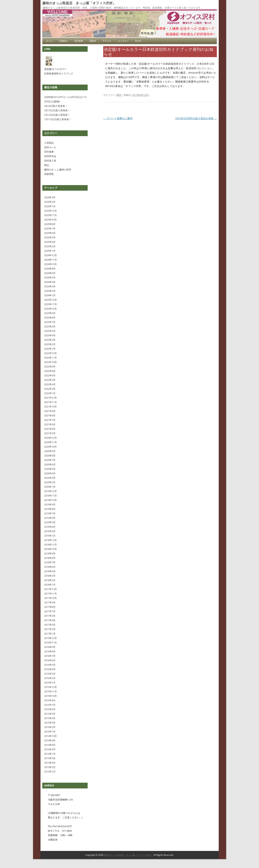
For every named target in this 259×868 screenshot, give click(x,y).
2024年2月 (50, 291)
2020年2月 (50, 482)
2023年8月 (50, 318)
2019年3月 (50, 531)
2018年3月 (50, 576)
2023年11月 (51, 304)
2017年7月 (50, 611)
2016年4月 (50, 669)
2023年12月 (51, 300)
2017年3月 (50, 625)
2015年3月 (50, 723)
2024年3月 (50, 286)
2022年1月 (50, 393)
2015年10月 (51, 696)
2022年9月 (50, 366)
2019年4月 (50, 527)
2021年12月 (51, 398)
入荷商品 (49, 143)
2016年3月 (50, 674)
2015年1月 (50, 731)
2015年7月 (50, 705)
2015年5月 (50, 714)
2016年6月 (50, 660)
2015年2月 (50, 727)
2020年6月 (50, 464)
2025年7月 (50, 228)
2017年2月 (50, 629)
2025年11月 (51, 215)
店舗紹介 (63, 41)
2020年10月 (51, 447)
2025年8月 (50, 224)
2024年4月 (50, 282)
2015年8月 (50, 700)
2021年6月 (50, 424)
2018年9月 (50, 553)
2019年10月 (51, 500)
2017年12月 (51, 589)
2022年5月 (50, 380)
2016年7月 (50, 656)
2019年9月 (50, 504)
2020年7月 (50, 460)
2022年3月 (50, 389)
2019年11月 (51, 496)
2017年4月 (50, 620)
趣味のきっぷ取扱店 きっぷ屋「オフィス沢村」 (79, 3)
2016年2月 (50, 678)
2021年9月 (50, 411)
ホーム (49, 41)
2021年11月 (51, 402)
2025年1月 (50, 251)
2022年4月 (50, 384)
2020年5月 (50, 469)
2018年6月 (50, 567)
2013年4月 (50, 763)
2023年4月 (50, 335)
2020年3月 (50, 478)
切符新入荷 (50, 161)
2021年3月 (50, 433)
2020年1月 (50, 487)
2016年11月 (51, 642)
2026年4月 (50, 197)
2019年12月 (51, 491)
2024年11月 (51, 260)
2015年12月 (51, 687)
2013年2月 (50, 767)
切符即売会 (50, 156)
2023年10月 (51, 309)
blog (138, 41)
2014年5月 (50, 749)
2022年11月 (51, 358)
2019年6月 (50, 518)
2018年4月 (50, 571)
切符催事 (79, 41)
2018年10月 (51, 549)
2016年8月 (50, 651)
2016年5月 (50, 665)
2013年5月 (50, 758)
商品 (119, 95)
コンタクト (123, 41)
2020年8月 (50, 456)
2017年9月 (50, 602)
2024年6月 (50, 273)
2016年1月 (50, 683)
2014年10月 (51, 736)
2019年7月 (50, 513)
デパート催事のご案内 (118, 118)
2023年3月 (50, 340)
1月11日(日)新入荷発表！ (58, 119)
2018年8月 (50, 558)
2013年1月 (50, 772)
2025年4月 (50, 242)
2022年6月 (50, 375)
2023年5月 (50, 331)
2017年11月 (51, 594)
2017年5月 (50, 616)
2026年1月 (50, 206)
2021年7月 (50, 420)
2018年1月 (50, 585)
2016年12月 (51, 638)
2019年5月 (50, 522)
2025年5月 (50, 237)
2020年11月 (51, 442)
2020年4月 (50, 473)
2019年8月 (50, 509)
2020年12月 (51, 438)
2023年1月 (50, 349)
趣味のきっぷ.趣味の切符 (58, 170)
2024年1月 (50, 295)
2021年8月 (50, 415)
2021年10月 (51, 407)
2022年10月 (51, 362)
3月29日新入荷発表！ (56, 106)
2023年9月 (50, 313)
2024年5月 (50, 277)
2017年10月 (51, 598)
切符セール (50, 147)
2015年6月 (50, 709)
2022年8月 (50, 371)
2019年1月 (50, 536)
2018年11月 (51, 545)
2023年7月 (50, 322)
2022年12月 (51, 353)
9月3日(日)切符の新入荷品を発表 (196, 118)
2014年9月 (50, 740)
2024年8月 (50, 269)
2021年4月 (50, 429)
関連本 (93, 41)
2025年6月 (50, 233)
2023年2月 (50, 344)
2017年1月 (50, 634)
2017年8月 (50, 607)
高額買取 (49, 174)
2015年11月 (51, 691)
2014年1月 (50, 754)
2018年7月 (50, 562)
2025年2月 (50, 246)
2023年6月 (50, 326)
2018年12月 (51, 540)
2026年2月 (50, 202)
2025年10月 (51, 220)
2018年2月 (50, 580)
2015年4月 (50, 718)
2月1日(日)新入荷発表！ (57, 115)
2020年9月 (50, 451)
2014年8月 (50, 745)
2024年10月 (51, 264)
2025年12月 (51, 211)
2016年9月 (50, 647)
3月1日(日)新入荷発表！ (57, 110)
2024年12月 (51, 255)
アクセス (107, 41)
